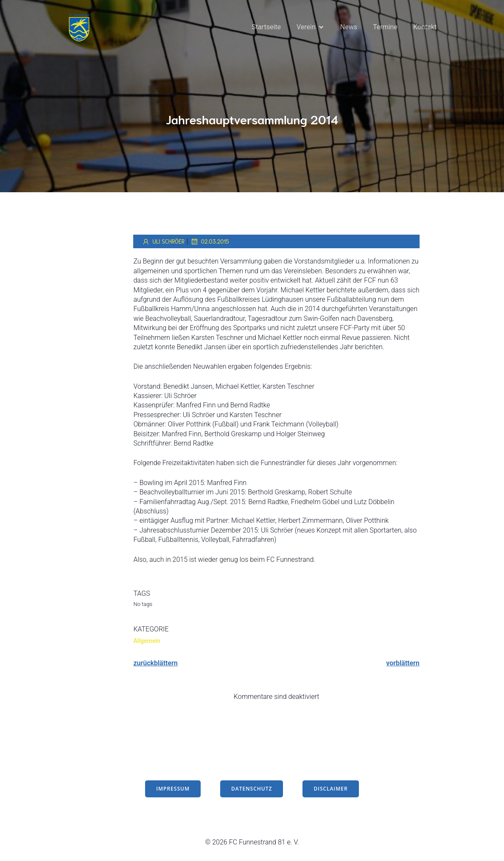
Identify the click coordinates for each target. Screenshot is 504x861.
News (349, 27)
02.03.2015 (210, 243)
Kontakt (425, 27)
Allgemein (147, 642)
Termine (385, 27)
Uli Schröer (163, 243)
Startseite (266, 27)
